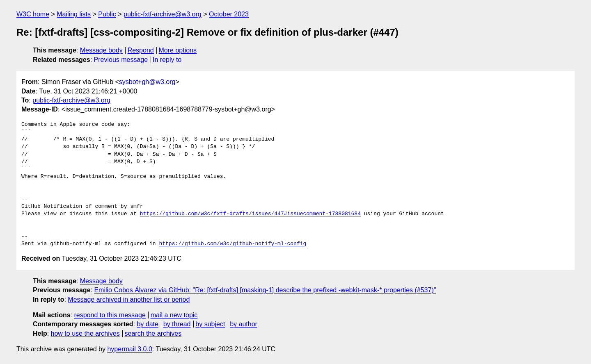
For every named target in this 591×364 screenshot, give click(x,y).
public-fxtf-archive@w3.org (163, 14)
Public (107, 14)
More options (178, 50)
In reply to (167, 60)
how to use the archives (85, 333)
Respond (141, 50)
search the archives (153, 333)
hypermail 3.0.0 (129, 349)
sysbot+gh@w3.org (147, 82)
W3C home (33, 14)
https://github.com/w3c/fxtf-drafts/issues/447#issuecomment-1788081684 (250, 214)
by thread (177, 324)
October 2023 (229, 14)
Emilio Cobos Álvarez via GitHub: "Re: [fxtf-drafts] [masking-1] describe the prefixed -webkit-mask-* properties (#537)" (265, 290)
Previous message (121, 60)
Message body (101, 50)
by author (244, 324)
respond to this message (110, 315)
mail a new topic (174, 315)
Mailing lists (74, 14)
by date (147, 324)
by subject (210, 324)
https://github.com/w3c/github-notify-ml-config (233, 244)
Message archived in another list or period (129, 299)
